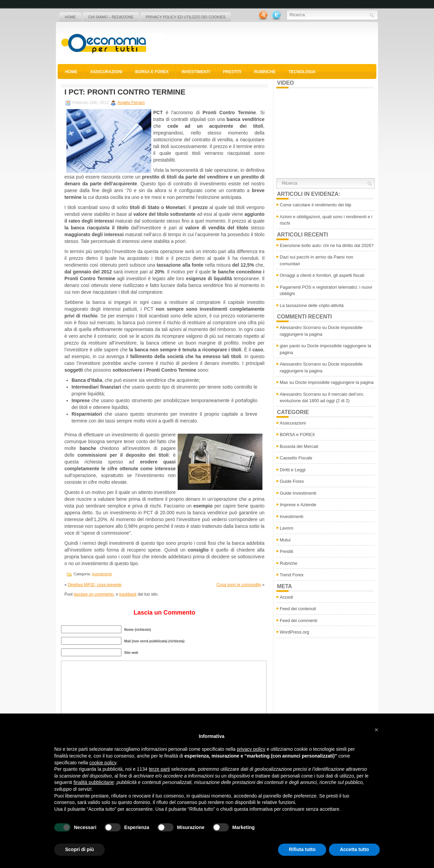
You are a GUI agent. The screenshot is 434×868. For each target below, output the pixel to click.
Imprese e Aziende (298, 505)
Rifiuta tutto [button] (302, 849)
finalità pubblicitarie (94, 782)
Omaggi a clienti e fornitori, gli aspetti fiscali (322, 275)
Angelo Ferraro (131, 103)
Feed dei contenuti (298, 609)
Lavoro (287, 528)
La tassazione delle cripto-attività (312, 305)
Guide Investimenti (298, 493)
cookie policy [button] (103, 763)
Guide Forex (292, 481)
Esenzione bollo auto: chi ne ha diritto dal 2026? (327, 245)
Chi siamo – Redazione (111, 17)
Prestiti (232, 72)
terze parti (159, 769)
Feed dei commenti (299, 621)
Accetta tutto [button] (354, 849)
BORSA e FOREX (152, 72)
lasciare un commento (93, 594)
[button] (376, 730)
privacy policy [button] (251, 749)
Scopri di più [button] (80, 849)
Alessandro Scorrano (300, 327)
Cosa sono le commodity (239, 585)
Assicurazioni (106, 72)
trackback (128, 594)
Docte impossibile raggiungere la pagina (334, 382)
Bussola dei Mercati (299, 446)
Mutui (285, 540)
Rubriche (265, 72)
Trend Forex (292, 575)
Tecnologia (302, 72)
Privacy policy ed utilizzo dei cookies (186, 17)
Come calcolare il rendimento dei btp (315, 205)
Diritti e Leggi (293, 470)
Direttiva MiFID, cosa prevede (95, 585)
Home (70, 17)
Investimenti (196, 72)
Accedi (286, 597)
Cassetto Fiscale (296, 458)
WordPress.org (294, 632)
